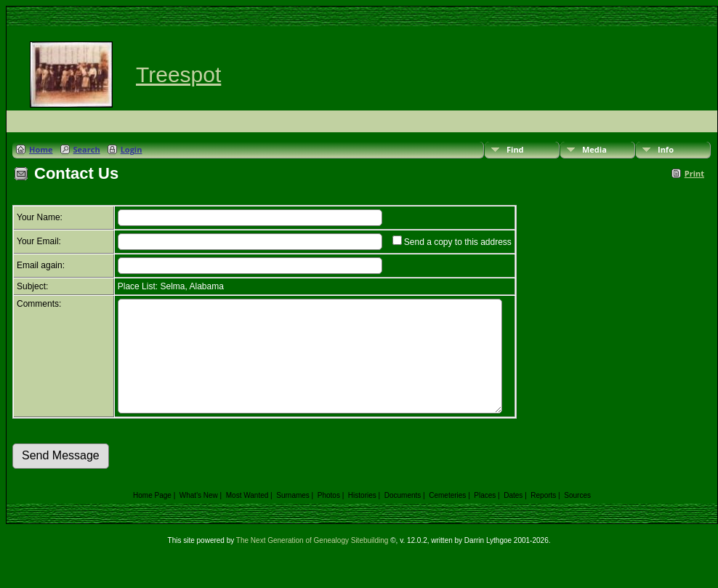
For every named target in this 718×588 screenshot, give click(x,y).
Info (666, 149)
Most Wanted (247, 517)
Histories (362, 517)
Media (594, 149)
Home (41, 149)
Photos (329, 517)
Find (515, 149)
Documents (403, 517)
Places (485, 517)
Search (87, 149)
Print (694, 173)
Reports (543, 517)
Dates (513, 517)
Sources (577, 517)
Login (132, 149)
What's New (199, 517)
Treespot (178, 74)
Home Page (152, 517)
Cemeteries (447, 517)
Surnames (293, 517)
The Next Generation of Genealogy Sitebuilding (312, 562)
